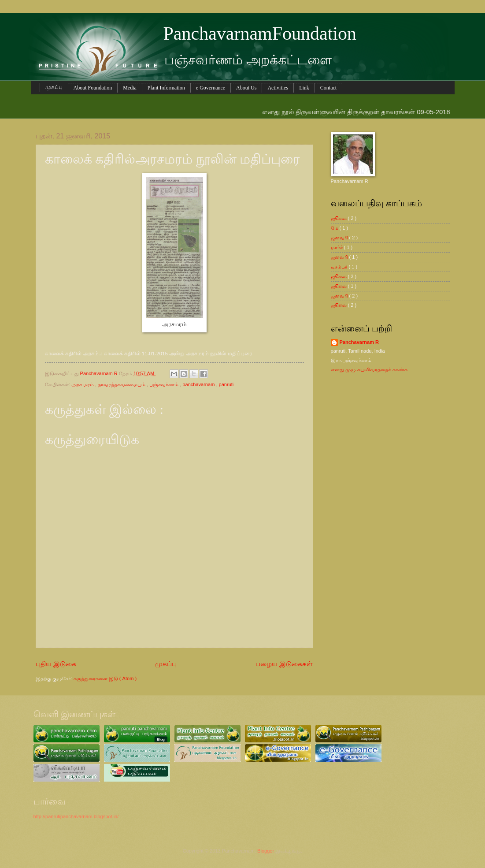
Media (130, 88)
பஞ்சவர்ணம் (165, 384)
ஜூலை (339, 218)
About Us (246, 88)
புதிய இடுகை (56, 664)
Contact (328, 88)
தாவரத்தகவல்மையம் (122, 384)
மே (335, 228)
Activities (278, 88)
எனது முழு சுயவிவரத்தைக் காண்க (369, 369)
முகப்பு (54, 87)
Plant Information (166, 88)
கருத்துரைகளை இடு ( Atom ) (105, 678)
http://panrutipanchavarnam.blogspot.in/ (76, 816)
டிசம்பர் (340, 267)
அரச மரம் (83, 384)
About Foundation (93, 88)
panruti (226, 384)
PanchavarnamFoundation (260, 34)
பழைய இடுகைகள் (284, 664)
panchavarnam (199, 384)
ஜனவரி (340, 238)
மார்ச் (337, 247)
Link (304, 88)
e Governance (211, 88)
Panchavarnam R (359, 342)
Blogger (266, 851)
